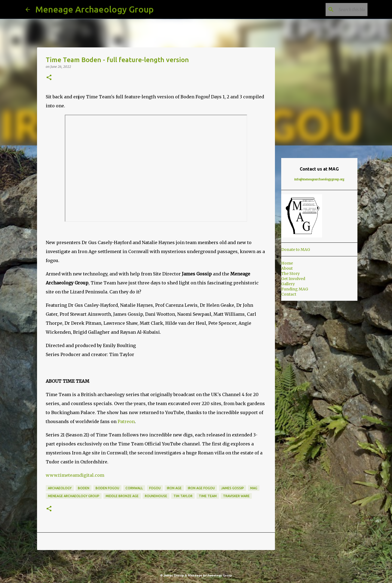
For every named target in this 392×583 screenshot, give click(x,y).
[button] (49, 78)
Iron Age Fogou (201, 488)
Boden (84, 488)
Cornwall (134, 488)
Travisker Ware (236, 496)
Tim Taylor (183, 496)
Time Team (208, 496)
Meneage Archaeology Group (95, 9)
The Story (290, 274)
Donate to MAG (296, 250)
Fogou (155, 488)
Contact (289, 294)
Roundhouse (156, 496)
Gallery (288, 284)
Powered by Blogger (196, 564)
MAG (254, 488)
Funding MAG (295, 289)
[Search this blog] (339, 10)
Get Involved (293, 279)
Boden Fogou (107, 488)
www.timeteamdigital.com (75, 475)
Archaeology (60, 488)
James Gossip (232, 488)
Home (287, 263)
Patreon (126, 421)
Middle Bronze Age (122, 496)
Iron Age (174, 488)
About (287, 268)
